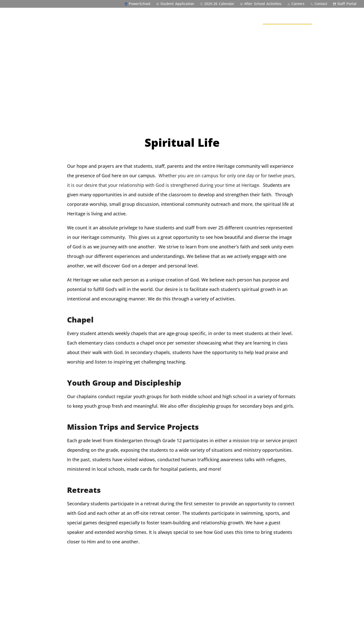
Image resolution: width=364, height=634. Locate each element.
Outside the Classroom (291, 19)
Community (339, 19)
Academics (244, 19)
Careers (298, 4)
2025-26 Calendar (219, 4)
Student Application (177, 4)
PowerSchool (140, 4)
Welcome (176, 19)
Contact (321, 4)
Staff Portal (347, 4)
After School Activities (263, 4)
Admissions (209, 19)
